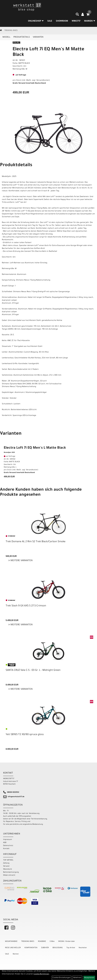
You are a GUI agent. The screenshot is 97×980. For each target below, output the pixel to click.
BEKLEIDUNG (58, 948)
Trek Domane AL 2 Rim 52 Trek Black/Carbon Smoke (36, 542)
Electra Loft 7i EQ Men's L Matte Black (35, 448)
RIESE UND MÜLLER (13, 948)
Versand (6, 866)
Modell (6, 37)
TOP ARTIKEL (8, 860)
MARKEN (90, 21)
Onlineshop (36, 21)
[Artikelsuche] (77, 15)
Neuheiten (83, 948)
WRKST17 (76, 21)
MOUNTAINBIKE (11, 941)
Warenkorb (8, 869)
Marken (16, 954)
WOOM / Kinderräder (67, 941)
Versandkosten (43, 80)
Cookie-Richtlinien (41, 974)
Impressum (8, 840)
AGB (5, 843)
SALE (50, 21)
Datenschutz (8, 846)
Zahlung (6, 863)
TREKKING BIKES (11, 31)
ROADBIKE (42, 941)
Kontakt (6, 849)
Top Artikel (71, 948)
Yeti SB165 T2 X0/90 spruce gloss (25, 735)
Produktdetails (22, 37)
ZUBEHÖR (45, 948)
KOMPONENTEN (31, 948)
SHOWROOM (62, 21)
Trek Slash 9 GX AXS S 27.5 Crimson (26, 606)
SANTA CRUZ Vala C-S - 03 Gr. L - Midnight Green (33, 670)
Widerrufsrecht (9, 875)
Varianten (38, 37)
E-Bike (52, 941)
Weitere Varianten (21, 561)
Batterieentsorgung (11, 872)
